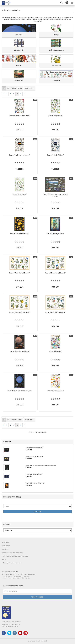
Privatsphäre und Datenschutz (12, 563)
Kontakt (6, 549)
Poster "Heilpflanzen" (19, 194)
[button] (4, 88)
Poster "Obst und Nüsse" (55, 391)
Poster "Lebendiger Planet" (55, 234)
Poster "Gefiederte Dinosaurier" (19, 116)
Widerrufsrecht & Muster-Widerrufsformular (16, 556)
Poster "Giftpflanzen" (55, 116)
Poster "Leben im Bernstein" (20, 234)
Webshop (31, 641)
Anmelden (38, 512)
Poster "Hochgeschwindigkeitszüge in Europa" (55, 195)
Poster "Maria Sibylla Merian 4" (55, 312)
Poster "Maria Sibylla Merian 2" (55, 273)
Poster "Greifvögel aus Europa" (20, 155)
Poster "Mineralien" (55, 352)
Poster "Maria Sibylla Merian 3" (19, 312)
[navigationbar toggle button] (72, 3)
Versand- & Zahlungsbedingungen (13, 553)
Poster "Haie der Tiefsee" (55, 155)
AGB (5, 560)
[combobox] (17, 88)
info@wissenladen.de (12, 627)
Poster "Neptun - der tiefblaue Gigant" (19, 391)
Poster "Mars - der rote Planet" (20, 352)
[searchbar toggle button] (61, 3)
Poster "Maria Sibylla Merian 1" (19, 273)
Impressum (7, 546)
